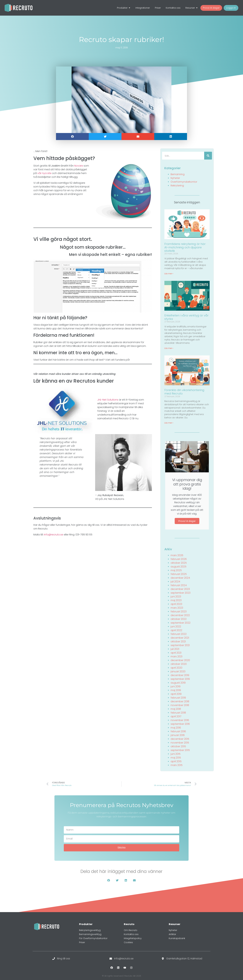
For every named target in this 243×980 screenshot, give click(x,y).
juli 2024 (175, 582)
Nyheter (175, 178)
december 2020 (180, 660)
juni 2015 (176, 754)
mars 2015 (177, 765)
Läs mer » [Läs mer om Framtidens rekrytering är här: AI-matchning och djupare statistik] (169, 274)
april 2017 (176, 716)
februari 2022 (179, 634)
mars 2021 (176, 656)
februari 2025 (179, 574)
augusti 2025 (179, 567)
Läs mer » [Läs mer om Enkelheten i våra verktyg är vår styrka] (169, 348)
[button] (72, 137)
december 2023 (180, 589)
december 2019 (180, 675)
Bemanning (178, 174)
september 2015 (180, 750)
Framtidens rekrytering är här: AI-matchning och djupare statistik (185, 247)
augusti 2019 (178, 683)
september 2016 (180, 724)
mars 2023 (177, 608)
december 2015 (180, 739)
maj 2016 (176, 728)
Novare (79, 166)
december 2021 (180, 638)
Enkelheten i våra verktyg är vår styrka (186, 317)
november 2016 (180, 720)
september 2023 (181, 593)
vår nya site (44, 173)
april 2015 (176, 761)
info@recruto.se (53, 535)
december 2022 (180, 615)
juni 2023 (176, 597)
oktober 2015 (178, 746)
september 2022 (181, 623)
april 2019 (176, 694)
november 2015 (180, 743)
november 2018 (180, 705)
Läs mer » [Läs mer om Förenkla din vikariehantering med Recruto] (169, 423)
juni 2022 (176, 627)
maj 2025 (176, 570)
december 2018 (180, 701)
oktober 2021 (178, 641)
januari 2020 (178, 671)
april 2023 (176, 604)
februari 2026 (179, 559)
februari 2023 (179, 612)
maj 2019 (176, 690)
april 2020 (176, 668)
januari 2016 (178, 735)
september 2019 (180, 679)
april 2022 (176, 630)
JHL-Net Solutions (108, 400)
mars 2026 (177, 555)
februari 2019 (178, 698)
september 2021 (180, 645)
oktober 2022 (179, 619)
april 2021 (176, 653)
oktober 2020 (179, 664)
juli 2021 (175, 649)
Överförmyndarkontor (184, 182)
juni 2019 (176, 686)
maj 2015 (176, 758)
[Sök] (208, 156)
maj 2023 (176, 600)
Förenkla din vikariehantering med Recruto (184, 392)
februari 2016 (178, 731)
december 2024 (180, 578)
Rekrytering (177, 186)
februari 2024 (179, 585)
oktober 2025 (179, 563)
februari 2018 (178, 713)
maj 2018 (176, 709)
